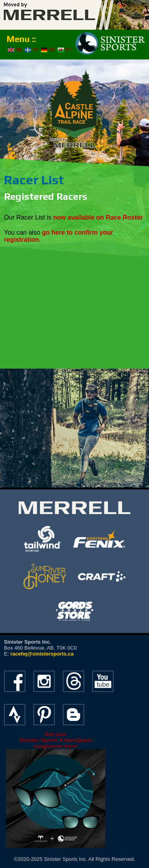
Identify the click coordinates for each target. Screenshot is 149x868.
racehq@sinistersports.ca (42, 654)
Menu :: (21, 39)
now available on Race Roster (98, 217)
